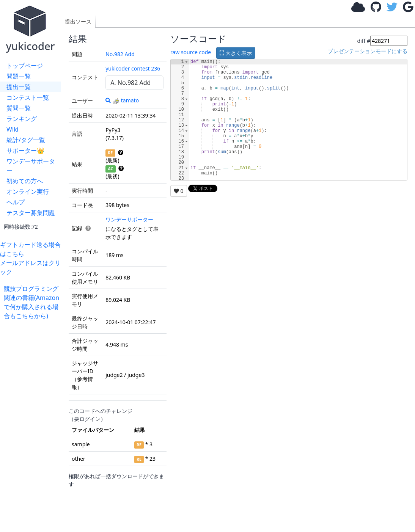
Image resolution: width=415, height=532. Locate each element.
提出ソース (78, 21)
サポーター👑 (25, 151)
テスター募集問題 (31, 213)
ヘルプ (16, 202)
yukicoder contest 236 (133, 68)
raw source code (191, 53)
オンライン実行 (28, 191)
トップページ (25, 66)
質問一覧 (19, 108)
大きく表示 (236, 53)
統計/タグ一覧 (26, 140)
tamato (126, 100)
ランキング (22, 119)
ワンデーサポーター (31, 166)
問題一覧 (19, 76)
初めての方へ (25, 181)
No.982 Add (120, 54)
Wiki (13, 129)
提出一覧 (19, 87)
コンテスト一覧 (28, 97)
